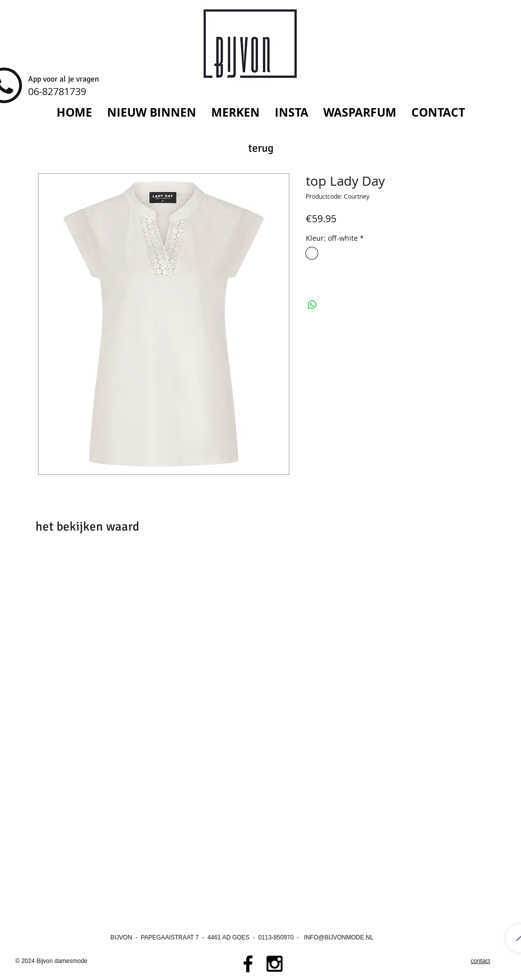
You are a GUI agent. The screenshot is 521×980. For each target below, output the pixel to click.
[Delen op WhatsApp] (312, 305)
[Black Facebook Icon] (248, 964)
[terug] (261, 148)
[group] (261, 586)
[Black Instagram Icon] (275, 964)
